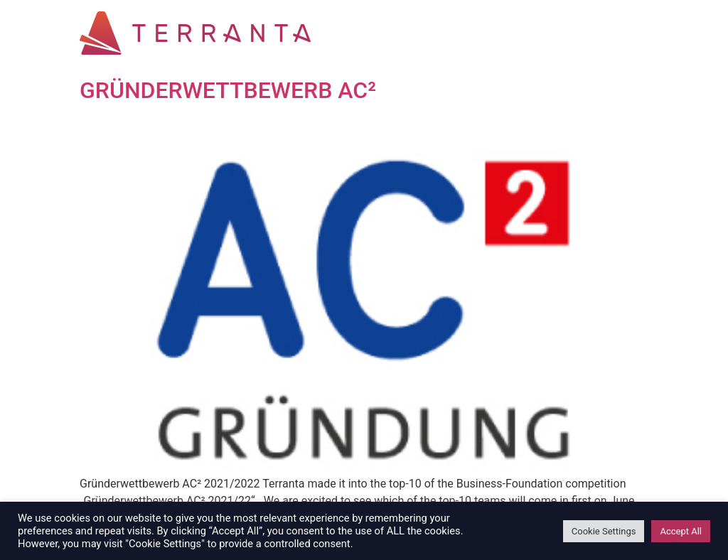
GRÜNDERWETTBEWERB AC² (228, 90)
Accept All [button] (681, 531)
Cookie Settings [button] (604, 531)
